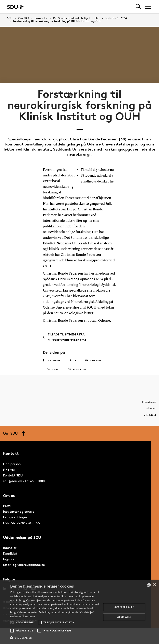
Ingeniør (9, 570)
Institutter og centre (19, 522)
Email (53, 378)
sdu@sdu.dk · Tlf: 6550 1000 (24, 492)
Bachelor (10, 558)
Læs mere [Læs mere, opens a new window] (29, 616)
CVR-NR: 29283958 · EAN (22, 533)
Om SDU (24, 18)
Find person (12, 475)
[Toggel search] (138, 7)
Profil (7, 516)
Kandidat (10, 564)
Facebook (52, 366)
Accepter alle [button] (124, 607)
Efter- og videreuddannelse (24, 575)
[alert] (79, 612)
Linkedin (93, 366)
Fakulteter (41, 18)
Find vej (9, 480)
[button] (12, 623)
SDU (10, 18)
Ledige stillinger (15, 528)
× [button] (154, 585)
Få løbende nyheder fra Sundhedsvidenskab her (98, 187)
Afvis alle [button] (124, 617)
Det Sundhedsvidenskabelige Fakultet (76, 18)
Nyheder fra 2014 (116, 18)
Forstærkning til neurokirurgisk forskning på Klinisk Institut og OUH (57, 21)
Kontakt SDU (13, 486)
